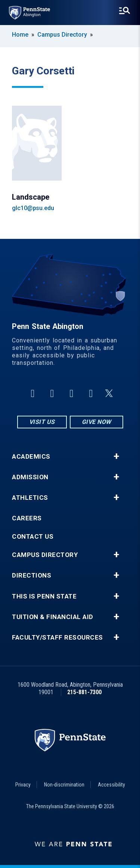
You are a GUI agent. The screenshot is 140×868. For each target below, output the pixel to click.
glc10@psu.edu (33, 208)
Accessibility (111, 785)
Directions (32, 575)
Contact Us (33, 537)
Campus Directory (62, 35)
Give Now (97, 422)
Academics (31, 457)
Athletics (30, 498)
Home (20, 35)
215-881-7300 (84, 692)
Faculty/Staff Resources (57, 638)
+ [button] (116, 456)
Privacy (23, 785)
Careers (27, 518)
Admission (30, 477)
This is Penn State (44, 596)
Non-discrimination (64, 785)
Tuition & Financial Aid (53, 617)
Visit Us (42, 422)
